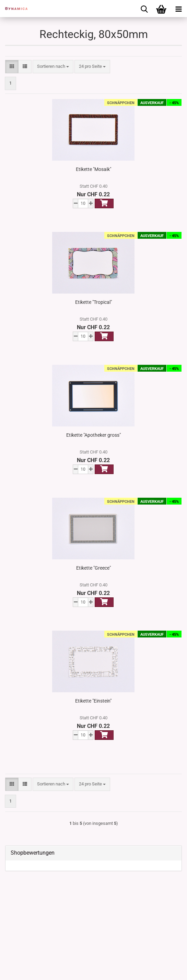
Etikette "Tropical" (93, 302)
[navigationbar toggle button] (178, 9)
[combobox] (53, 67)
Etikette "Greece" (93, 568)
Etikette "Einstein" (93, 701)
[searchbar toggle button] (144, 9)
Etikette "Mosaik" (93, 169)
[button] (12, 67)
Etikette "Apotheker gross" (93, 435)
